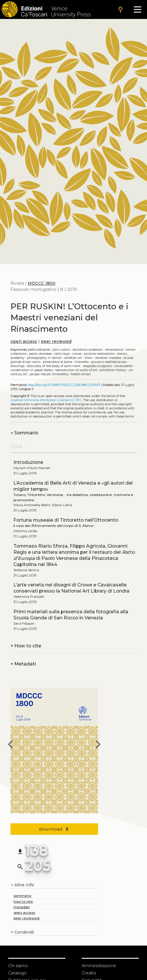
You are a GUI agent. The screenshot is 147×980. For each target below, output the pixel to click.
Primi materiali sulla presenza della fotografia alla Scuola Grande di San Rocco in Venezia (71, 615)
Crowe (77, 354)
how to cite (23, 901)
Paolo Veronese (40, 354)
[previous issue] (10, 745)
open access (24, 341)
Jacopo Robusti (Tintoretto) (49, 374)
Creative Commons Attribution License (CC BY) (46, 400)
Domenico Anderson (88, 350)
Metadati (23, 664)
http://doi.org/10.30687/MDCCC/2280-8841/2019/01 (64, 385)
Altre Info (22, 885)
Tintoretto (82, 362)
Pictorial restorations (99, 354)
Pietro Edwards (39, 350)
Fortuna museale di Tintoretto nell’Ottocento (66, 520)
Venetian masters (108, 358)
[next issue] (98, 745)
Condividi (22, 932)
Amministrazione (99, 966)
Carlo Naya (62, 354)
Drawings (17, 366)
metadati (22, 907)
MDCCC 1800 (42, 283)
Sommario (24, 433)
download (54, 829)
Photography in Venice (44, 358)
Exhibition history (113, 370)
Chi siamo (18, 966)
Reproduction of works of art (76, 370)
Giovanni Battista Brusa (109, 362)
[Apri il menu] (138, 9)
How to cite (26, 646)
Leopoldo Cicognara (97, 366)
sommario (22, 896)
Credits (89, 973)
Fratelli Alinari (81, 374)
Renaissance (114, 350)
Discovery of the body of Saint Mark (54, 366)
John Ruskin (61, 350)
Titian (89, 358)
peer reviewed (56, 341)
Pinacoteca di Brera (57, 362)
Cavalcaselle (123, 366)
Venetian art (73, 358)
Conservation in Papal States (32, 370)
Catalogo (17, 973)
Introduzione (28, 462)
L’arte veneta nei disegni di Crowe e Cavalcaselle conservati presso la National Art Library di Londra (71, 588)
